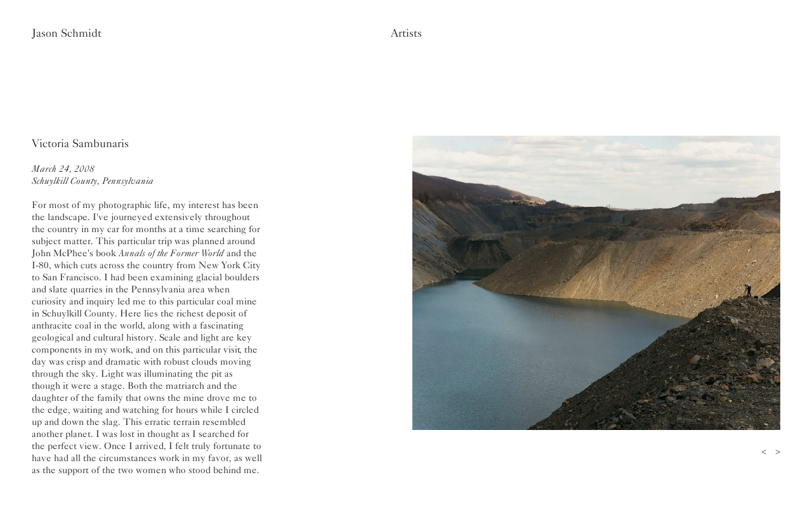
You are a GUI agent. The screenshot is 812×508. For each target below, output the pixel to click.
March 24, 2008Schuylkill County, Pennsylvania (93, 175)
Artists (406, 33)
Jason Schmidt (67, 33)
